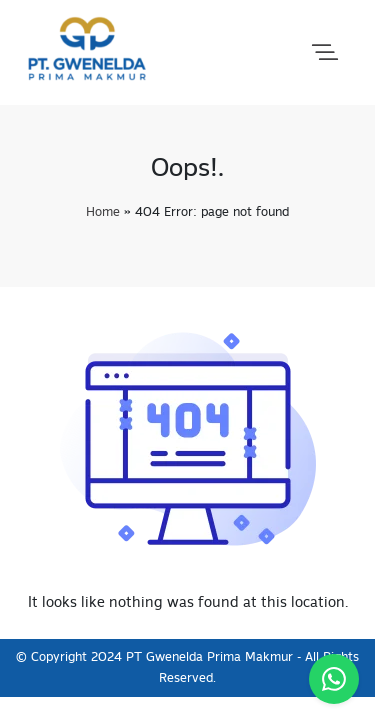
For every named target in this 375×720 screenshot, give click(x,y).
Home (103, 212)
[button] (325, 53)
